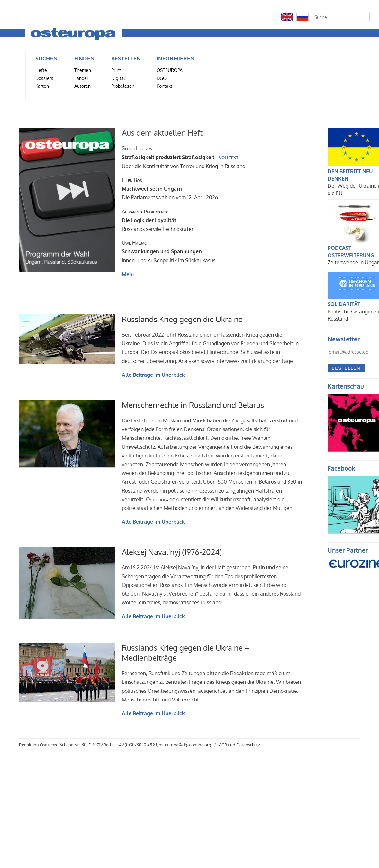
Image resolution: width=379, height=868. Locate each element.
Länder (81, 78)
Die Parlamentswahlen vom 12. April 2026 (170, 189)
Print (116, 70)
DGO (162, 78)
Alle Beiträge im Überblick (153, 375)
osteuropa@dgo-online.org (185, 745)
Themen (83, 70)
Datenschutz (248, 745)
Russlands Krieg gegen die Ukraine (182, 319)
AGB (223, 745)
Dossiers (44, 78)
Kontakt (164, 86)
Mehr (128, 274)
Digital (118, 78)
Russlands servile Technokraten (158, 220)
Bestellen (346, 368)
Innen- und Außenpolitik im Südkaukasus (169, 251)
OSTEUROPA (170, 70)
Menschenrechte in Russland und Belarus (193, 405)
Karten (42, 86)
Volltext (229, 158)
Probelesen (123, 86)
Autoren (82, 86)
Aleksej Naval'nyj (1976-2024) (172, 552)
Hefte (41, 70)
